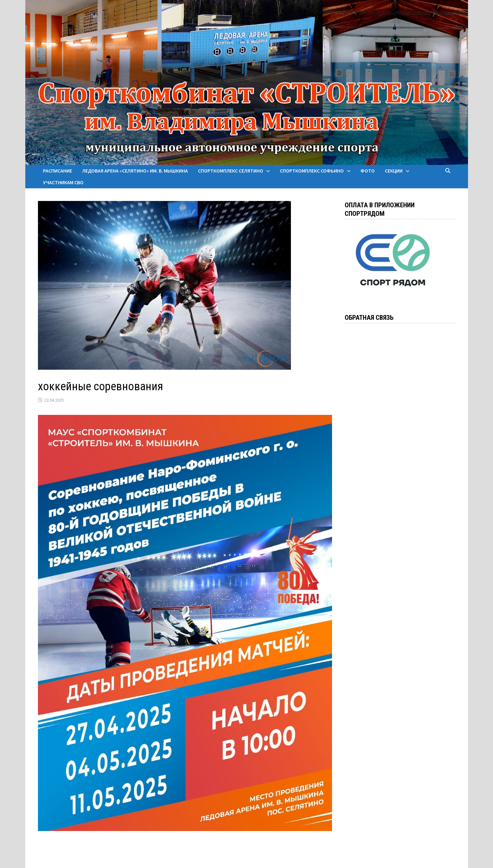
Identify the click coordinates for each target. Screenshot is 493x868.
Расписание (58, 171)
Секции (394, 171)
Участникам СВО (63, 182)
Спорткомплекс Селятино (231, 171)
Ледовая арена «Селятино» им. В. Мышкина (135, 171)
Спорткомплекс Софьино (312, 171)
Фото (368, 171)
